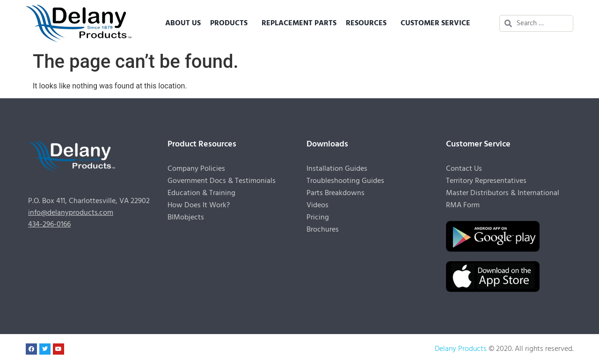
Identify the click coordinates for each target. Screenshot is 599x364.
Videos (318, 205)
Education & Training (201, 193)
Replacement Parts (299, 23)
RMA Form (463, 205)
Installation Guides (337, 169)
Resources (369, 23)
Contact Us (464, 169)
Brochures (323, 230)
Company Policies (196, 169)
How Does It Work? (199, 205)
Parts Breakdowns (336, 193)
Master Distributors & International (503, 193)
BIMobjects (186, 218)
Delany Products (461, 349)
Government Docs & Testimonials (222, 181)
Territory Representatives (486, 181)
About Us (183, 23)
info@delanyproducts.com (71, 213)
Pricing (318, 218)
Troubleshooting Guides (345, 181)
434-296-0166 (49, 225)
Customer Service (438, 23)
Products (231, 23)
